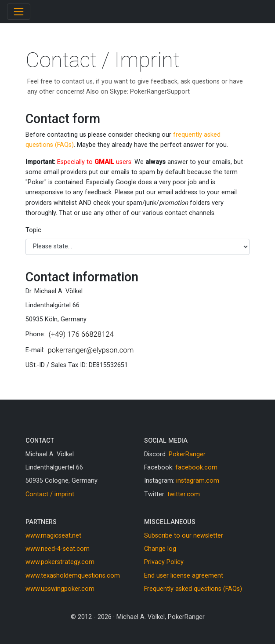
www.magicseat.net (53, 536)
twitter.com (184, 494)
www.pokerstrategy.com (60, 562)
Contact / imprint (50, 494)
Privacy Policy (164, 562)
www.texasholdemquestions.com (73, 576)
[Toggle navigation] (19, 12)
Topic (33, 230)
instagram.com (198, 481)
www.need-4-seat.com (58, 549)
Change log (160, 549)
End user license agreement (184, 576)
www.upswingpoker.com (60, 589)
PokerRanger (187, 454)
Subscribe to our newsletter (184, 536)
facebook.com (196, 468)
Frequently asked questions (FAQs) (193, 589)
